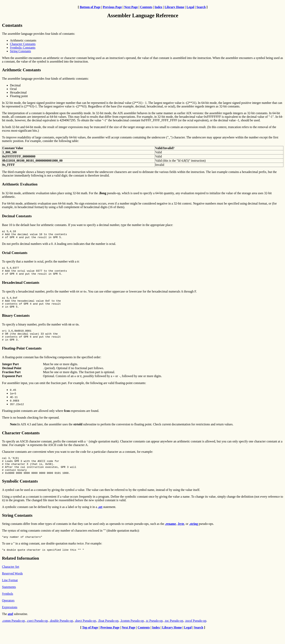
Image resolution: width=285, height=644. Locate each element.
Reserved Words (12, 587)
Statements (9, 600)
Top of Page (90, 641)
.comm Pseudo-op (13, 634)
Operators (8, 614)
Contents (146, 7)
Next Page (131, 7)
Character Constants (23, 44)
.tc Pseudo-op (154, 634)
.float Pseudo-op (108, 634)
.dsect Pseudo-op (85, 634)
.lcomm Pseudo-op (132, 634)
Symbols (8, 607)
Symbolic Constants (23, 48)
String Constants (20, 51)
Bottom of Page (90, 7)
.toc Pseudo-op (174, 634)
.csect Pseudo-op (37, 634)
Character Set (11, 580)
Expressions (10, 620)
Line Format (10, 593)
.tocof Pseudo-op (196, 634)
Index (158, 7)
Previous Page (112, 7)
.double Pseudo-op (61, 634)
